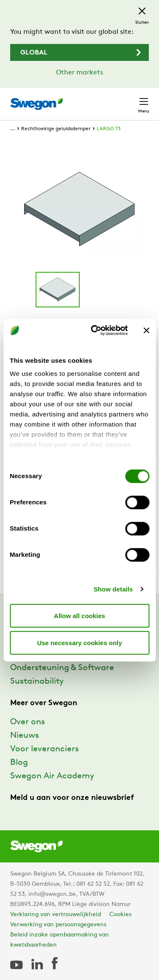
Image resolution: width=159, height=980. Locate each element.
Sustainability (37, 682)
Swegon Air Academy (52, 776)
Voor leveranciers (45, 749)
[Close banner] (146, 330)
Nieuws (25, 736)
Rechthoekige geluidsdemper (56, 129)
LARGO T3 (109, 129)
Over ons (28, 722)
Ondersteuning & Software (62, 668)
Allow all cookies (79, 615)
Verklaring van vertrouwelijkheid (56, 915)
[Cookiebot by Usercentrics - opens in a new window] (95, 331)
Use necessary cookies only (79, 642)
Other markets (79, 73)
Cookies (120, 915)
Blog (19, 763)
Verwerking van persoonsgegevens (58, 925)
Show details (113, 589)
